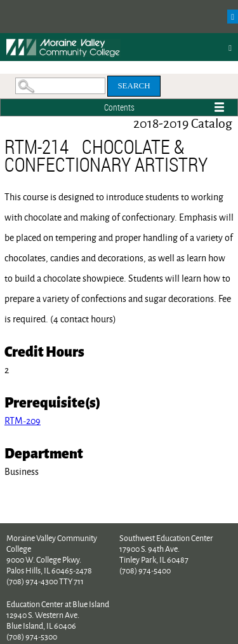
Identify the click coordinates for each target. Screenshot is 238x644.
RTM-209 (23, 421)
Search (134, 86)
